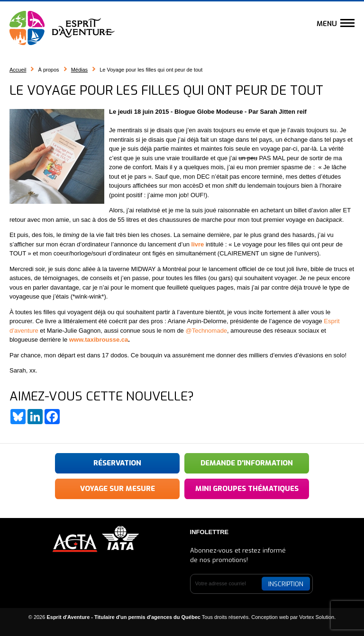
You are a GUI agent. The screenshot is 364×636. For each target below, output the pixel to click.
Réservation (117, 463)
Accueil (18, 70)
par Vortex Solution (312, 617)
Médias (79, 70)
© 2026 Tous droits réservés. (139, 617)
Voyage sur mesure (118, 489)
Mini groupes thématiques (247, 489)
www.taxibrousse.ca (99, 340)
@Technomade (206, 331)
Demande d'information (247, 463)
